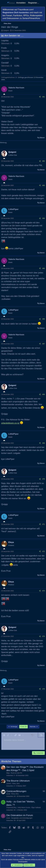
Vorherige (13, 727)
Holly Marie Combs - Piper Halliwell (29, 808)
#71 (44, 524)
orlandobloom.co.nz (10, 423)
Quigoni (6, 30)
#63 (44, 185)
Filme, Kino (16, 783)
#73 (44, 591)
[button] (4, 735)
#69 (44, 443)
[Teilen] (40, 97)
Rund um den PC (16, 773)
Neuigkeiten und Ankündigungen (22, 818)
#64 (44, 218)
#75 (44, 689)
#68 (44, 394)
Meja (8, 773)
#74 (44, 636)
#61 (44, 97)
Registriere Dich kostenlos (16, 13)
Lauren (9, 783)
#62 (44, 161)
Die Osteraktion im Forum (20, 815)
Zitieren (42, 138)
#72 (44, 551)
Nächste (34, 727)
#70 (44, 479)
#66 (44, 319)
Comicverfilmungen (16, 791)
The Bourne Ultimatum (18, 781)
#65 (44, 268)
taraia (8, 794)
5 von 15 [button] (24, 727)
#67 (44, 344)
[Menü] (3, 3)
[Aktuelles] (43, 3)
